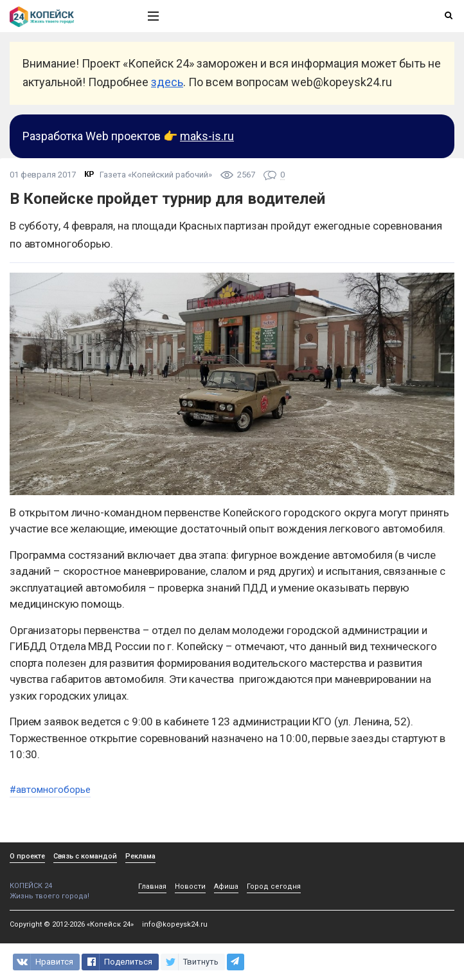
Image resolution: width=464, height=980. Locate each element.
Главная (152, 886)
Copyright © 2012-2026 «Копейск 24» (72, 924)
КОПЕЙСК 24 (65, 881)
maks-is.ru (207, 136)
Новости (190, 886)
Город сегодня (274, 886)
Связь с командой (85, 856)
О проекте (27, 856)
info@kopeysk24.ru (175, 924)
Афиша (226, 886)
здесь (167, 82)
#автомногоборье (50, 790)
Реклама (140, 856)
